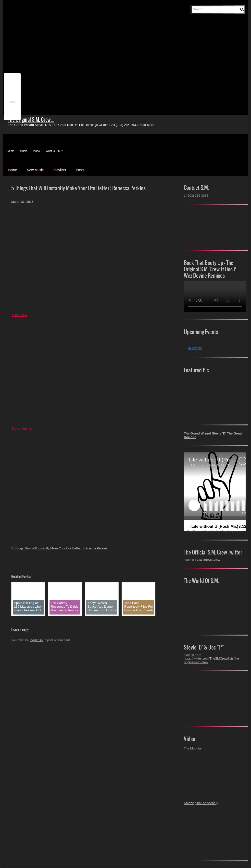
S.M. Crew (20, 315)
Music (24, 151)
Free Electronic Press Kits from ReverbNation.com (215, 532)
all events (195, 348)
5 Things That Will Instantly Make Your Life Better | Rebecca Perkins (59, 548)
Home (12, 170)
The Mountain (194, 748)
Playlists (60, 170)
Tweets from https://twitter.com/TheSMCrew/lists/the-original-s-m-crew (212, 658)
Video (36, 151)
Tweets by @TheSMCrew (202, 560)
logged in (36, 640)
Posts (80, 170)
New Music (35, 170)
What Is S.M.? (54, 151)
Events (10, 151)
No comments (22, 428)
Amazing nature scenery (201, 803)
